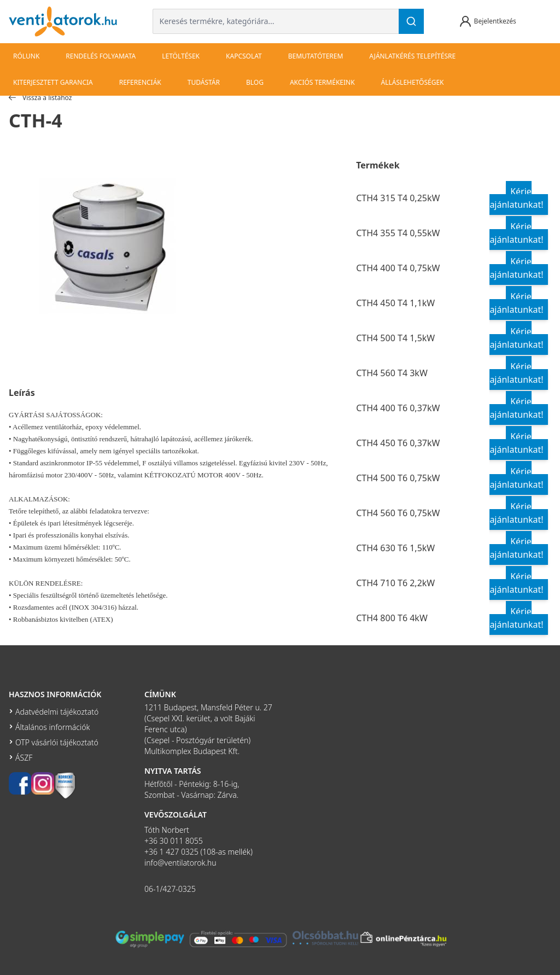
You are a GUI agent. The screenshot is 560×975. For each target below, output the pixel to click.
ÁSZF (24, 758)
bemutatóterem (316, 56)
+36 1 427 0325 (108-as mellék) (199, 852)
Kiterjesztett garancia (53, 82)
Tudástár (204, 82)
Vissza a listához (40, 98)
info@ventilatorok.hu (180, 863)
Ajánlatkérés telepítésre (412, 56)
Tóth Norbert (167, 830)
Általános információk (52, 727)
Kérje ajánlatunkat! (516, 198)
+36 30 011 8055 (174, 841)
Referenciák (140, 82)
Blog (255, 82)
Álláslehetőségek (413, 82)
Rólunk (26, 56)
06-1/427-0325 (170, 889)
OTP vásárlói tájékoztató (57, 742)
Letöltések (181, 56)
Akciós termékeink (322, 82)
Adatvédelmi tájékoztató (57, 712)
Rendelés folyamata (101, 56)
